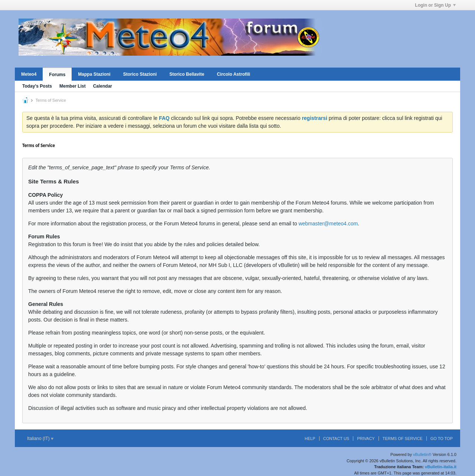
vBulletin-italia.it (441, 467)
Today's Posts (37, 86)
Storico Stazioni (140, 74)
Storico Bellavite (187, 74)
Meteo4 (29, 74)
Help (310, 438)
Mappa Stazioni (94, 74)
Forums (57, 75)
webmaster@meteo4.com (328, 224)
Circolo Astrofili (233, 74)
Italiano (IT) (40, 438)
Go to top (442, 438)
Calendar (103, 86)
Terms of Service (403, 438)
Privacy (366, 438)
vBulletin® (422, 454)
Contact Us (336, 438)
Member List (73, 86)
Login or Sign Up (435, 5)
